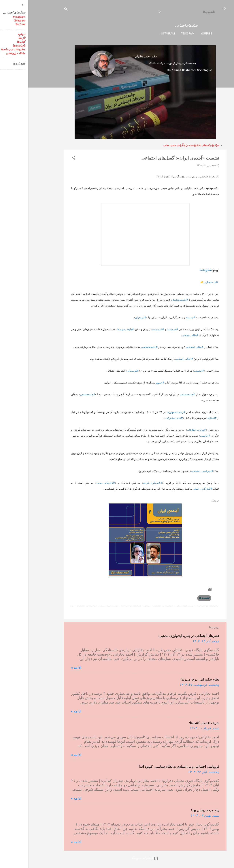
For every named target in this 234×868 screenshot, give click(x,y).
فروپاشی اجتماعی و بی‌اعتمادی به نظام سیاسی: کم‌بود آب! (151, 767)
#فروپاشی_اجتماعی (174, 471)
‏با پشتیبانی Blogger (117, 858)
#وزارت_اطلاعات (168, 430)
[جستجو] (38, 10)
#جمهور (132, 383)
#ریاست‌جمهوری (148, 412)
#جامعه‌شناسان (152, 300)
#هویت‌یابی (105, 371)
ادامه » (48, 668)
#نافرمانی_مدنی (78, 483)
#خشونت (171, 371)
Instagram (139, 34)
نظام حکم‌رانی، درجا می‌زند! (172, 679)
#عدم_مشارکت (146, 418)
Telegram (160, 34)
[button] (45, 159)
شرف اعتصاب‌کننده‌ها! (176, 723)
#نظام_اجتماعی (167, 347)
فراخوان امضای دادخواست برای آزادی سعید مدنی (163, 145)
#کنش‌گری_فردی (125, 483)
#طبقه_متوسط (97, 329)
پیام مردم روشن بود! (177, 810)
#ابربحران (113, 317)
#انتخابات (183, 418)
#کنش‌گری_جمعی (174, 489)
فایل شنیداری (183, 282)
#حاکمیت (177, 436)
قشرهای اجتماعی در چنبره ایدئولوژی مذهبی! (161, 636)
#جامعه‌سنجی (59, 394)
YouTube (178, 34)
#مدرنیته (162, 317)
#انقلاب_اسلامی (156, 359)
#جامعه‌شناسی (121, 347)
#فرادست (144, 329)
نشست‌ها (176, 598)
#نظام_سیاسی (162, 335)
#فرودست (130, 329)
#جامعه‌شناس (159, 394)
